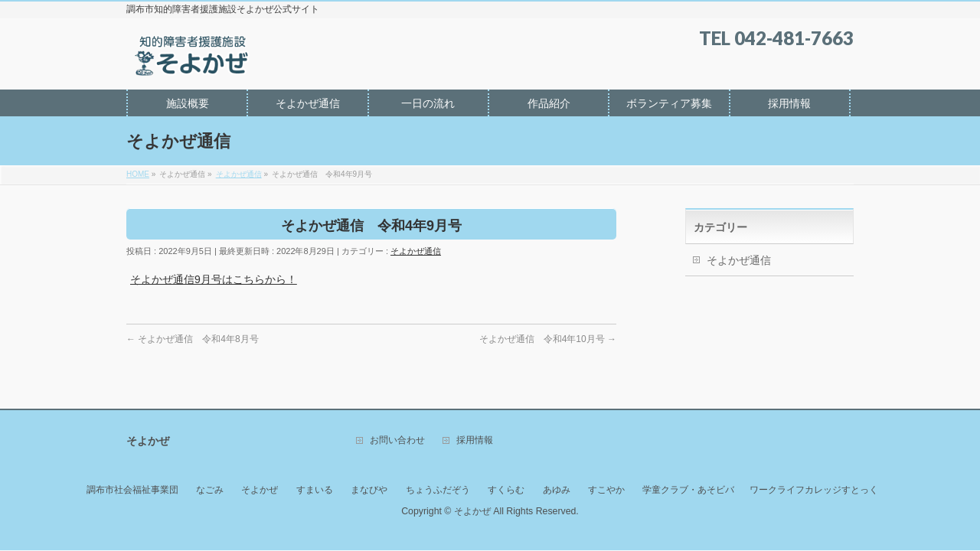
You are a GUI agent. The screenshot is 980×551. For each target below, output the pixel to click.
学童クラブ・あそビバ (688, 490)
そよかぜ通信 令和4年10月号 (548, 339)
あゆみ (557, 490)
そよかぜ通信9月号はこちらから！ (214, 279)
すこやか (606, 490)
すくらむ (506, 490)
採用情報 (475, 440)
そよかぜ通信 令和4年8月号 (193, 339)
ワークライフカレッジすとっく (814, 490)
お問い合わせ (397, 440)
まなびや (369, 490)
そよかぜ (260, 490)
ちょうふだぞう (438, 490)
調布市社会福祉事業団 (132, 490)
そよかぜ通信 (416, 251)
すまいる (315, 490)
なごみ (210, 490)
